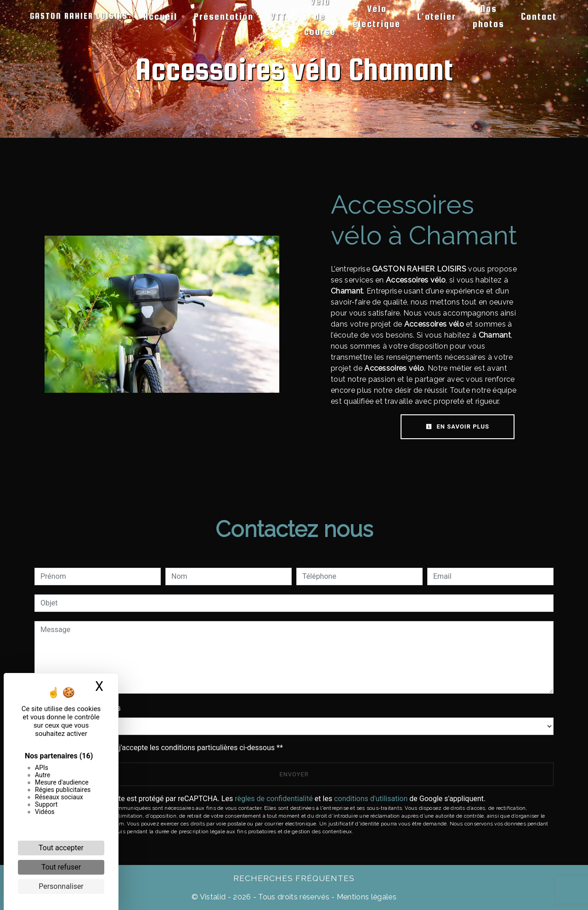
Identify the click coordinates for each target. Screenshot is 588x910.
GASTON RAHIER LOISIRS (79, 16)
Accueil (160, 16)
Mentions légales (366, 897)
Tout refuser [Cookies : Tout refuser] (61, 867)
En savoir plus (458, 427)
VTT (278, 16)
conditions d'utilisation (371, 799)
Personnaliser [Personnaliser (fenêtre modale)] (61, 886)
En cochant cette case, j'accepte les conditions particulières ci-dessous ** (163, 748)
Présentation (224, 16)
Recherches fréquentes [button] (294, 878)
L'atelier (437, 16)
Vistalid (213, 897)
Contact (539, 16)
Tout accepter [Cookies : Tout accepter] (61, 848)
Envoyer (294, 774)
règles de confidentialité (274, 799)
